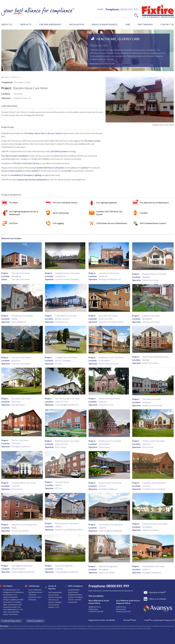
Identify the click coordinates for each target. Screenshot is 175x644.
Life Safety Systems (59, 151)
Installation (23, 156)
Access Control (55, 133)
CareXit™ (68, 171)
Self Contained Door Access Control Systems (55, 595)
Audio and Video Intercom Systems (55, 600)
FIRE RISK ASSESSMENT (50, 24)
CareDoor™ (85, 168)
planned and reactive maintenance (32, 179)
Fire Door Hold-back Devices (27, 163)
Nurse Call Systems (35, 590)
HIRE (128, 24)
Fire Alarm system (92, 141)
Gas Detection (13, 605)
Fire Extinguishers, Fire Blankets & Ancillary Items (13, 592)
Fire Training (13, 614)
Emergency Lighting (10, 600)
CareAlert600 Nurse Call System (49, 168)
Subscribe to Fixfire (157, 592)
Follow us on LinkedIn (158, 599)
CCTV (57, 607)
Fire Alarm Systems (10, 590)
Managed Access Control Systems (55, 605)
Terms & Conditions (35, 621)
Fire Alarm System (9, 156)
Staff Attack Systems (35, 592)
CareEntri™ (36, 171)
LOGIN (100, 9)
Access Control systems (12, 171)
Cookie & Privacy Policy (11, 621)
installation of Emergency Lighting (26, 175)
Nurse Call (39, 133)
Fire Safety (29, 133)
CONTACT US (167, 24)
